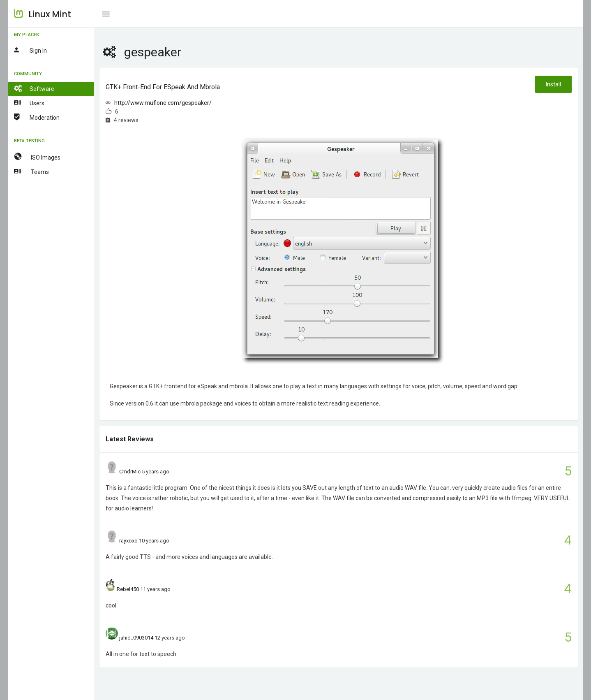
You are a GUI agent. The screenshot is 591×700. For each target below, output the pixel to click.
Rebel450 (128, 589)
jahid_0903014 (136, 638)
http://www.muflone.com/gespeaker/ (163, 103)
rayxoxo (128, 541)
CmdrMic (130, 472)
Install (553, 84)
